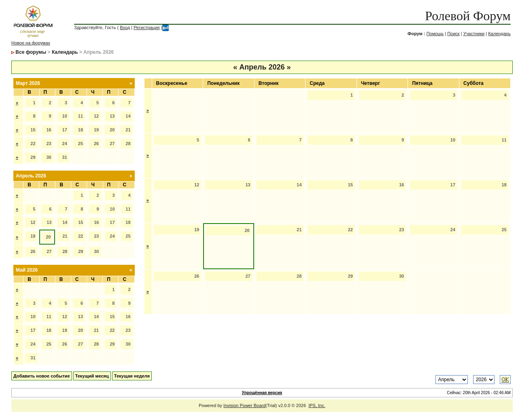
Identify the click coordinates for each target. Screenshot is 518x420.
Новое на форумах (31, 43)
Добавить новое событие (42, 376)
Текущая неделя (132, 376)
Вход (125, 27)
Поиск (453, 34)
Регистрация (146, 27)
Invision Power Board (244, 405)
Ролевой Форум (468, 16)
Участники (474, 34)
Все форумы (31, 52)
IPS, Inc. (317, 405)
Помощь (435, 34)
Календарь (499, 34)
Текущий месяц (92, 376)
